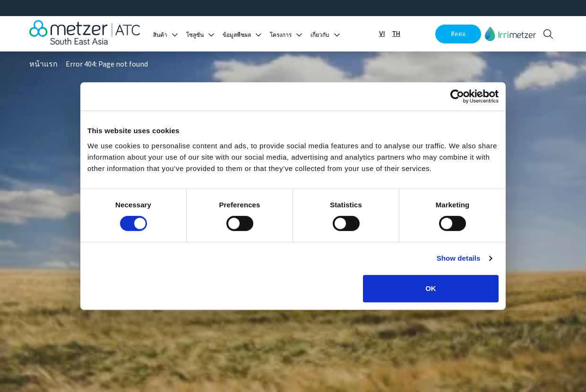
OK (431, 288)
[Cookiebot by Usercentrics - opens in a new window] (457, 96)
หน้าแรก (43, 64)
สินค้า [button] (160, 35)
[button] (510, 34)
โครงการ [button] (281, 35)
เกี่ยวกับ (320, 35)
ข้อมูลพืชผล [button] (237, 35)
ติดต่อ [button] (458, 34)
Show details (459, 258)
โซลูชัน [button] (195, 35)
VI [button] (382, 34)
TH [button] (396, 34)
